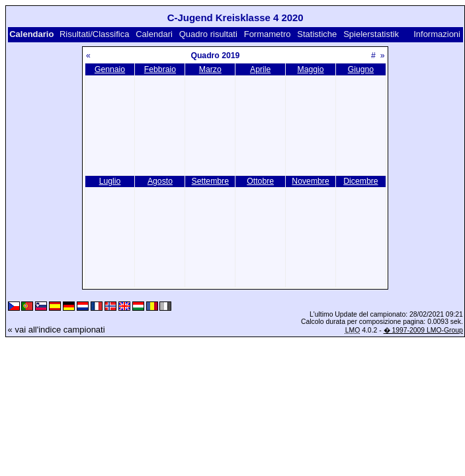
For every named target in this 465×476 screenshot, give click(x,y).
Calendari (154, 34)
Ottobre (260, 181)
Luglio (110, 181)
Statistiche (317, 34)
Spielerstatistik (371, 34)
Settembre (210, 181)
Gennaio (110, 69)
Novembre (310, 181)
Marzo (210, 69)
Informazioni (437, 34)
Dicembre (360, 181)
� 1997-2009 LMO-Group (423, 330)
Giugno (361, 69)
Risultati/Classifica (94, 34)
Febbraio (160, 69)
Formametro (268, 34)
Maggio (311, 69)
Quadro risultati (208, 34)
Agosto (160, 181)
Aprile (260, 69)
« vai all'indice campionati (57, 330)
